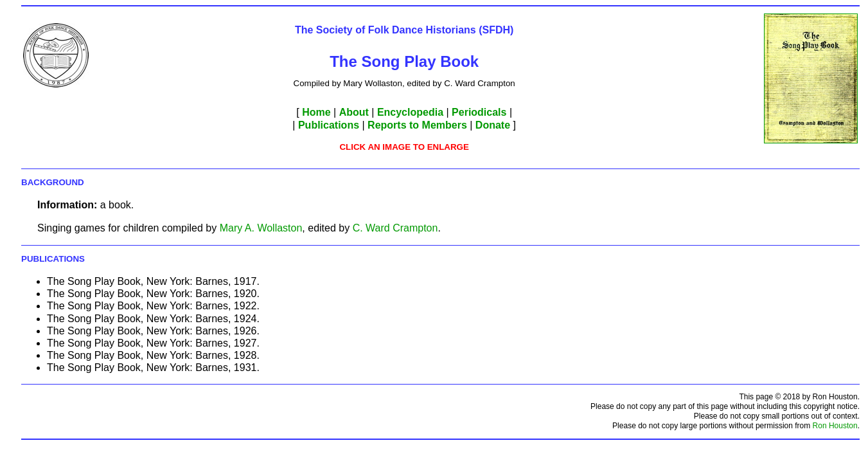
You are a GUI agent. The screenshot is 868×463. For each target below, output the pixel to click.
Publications (329, 125)
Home (316, 112)
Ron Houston (835, 426)
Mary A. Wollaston (261, 228)
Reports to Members (417, 125)
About (354, 112)
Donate (493, 125)
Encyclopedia (410, 112)
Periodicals (479, 112)
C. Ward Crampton (395, 228)
